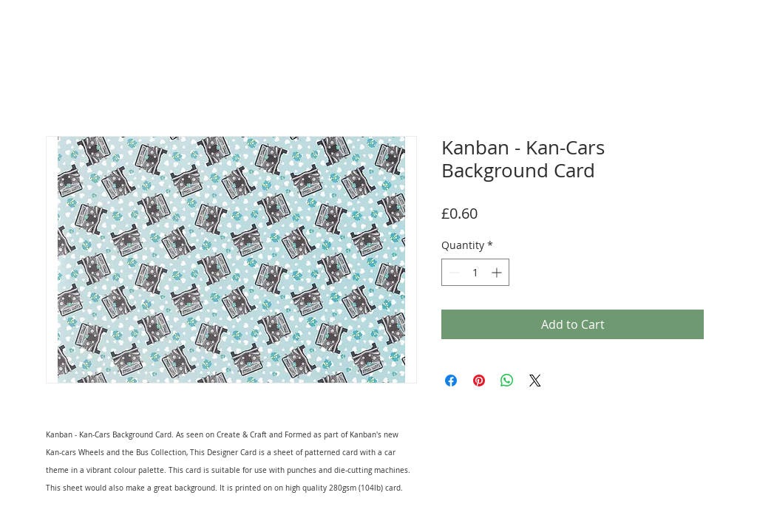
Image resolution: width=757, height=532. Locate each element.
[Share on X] (535, 381)
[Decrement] (453, 272)
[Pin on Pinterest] (479, 381)
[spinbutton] (475, 272)
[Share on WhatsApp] (507, 381)
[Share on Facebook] (451, 381)
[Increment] (498, 272)
